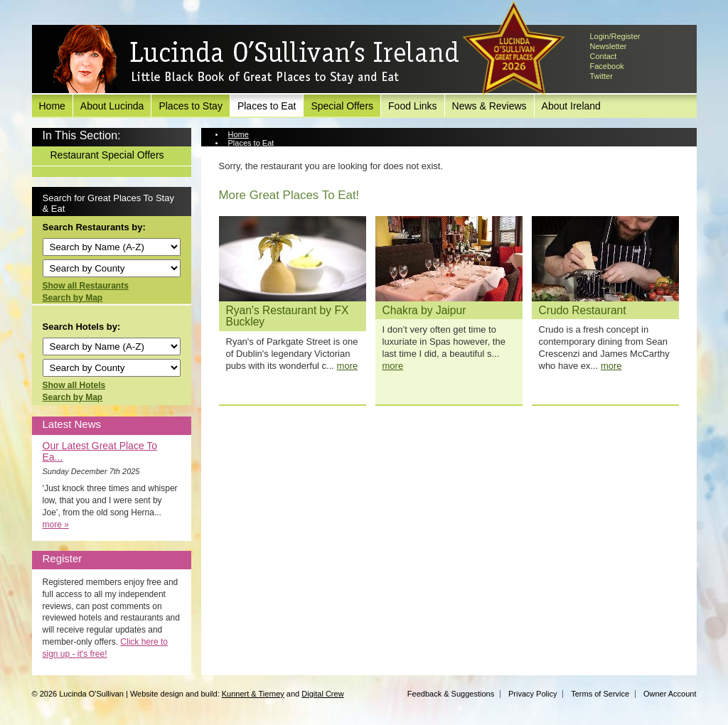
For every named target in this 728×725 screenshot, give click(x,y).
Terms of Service (600, 694)
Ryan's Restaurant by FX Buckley (288, 316)
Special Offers (342, 106)
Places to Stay (191, 106)
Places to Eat (267, 106)
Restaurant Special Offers (107, 155)
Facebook (607, 66)
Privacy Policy (532, 694)
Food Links (412, 106)
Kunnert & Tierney (253, 694)
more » (56, 525)
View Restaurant (257, 151)
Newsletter (609, 46)
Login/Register (615, 36)
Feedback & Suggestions (451, 694)
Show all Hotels (74, 385)
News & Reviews (489, 106)
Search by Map (73, 298)
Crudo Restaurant (583, 310)
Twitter (601, 76)
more (348, 366)
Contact (604, 56)
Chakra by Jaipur (424, 310)
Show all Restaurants (86, 286)
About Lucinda (112, 106)
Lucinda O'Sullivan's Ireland (256, 60)
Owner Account (670, 694)
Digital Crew (322, 694)
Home (52, 106)
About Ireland (571, 106)
